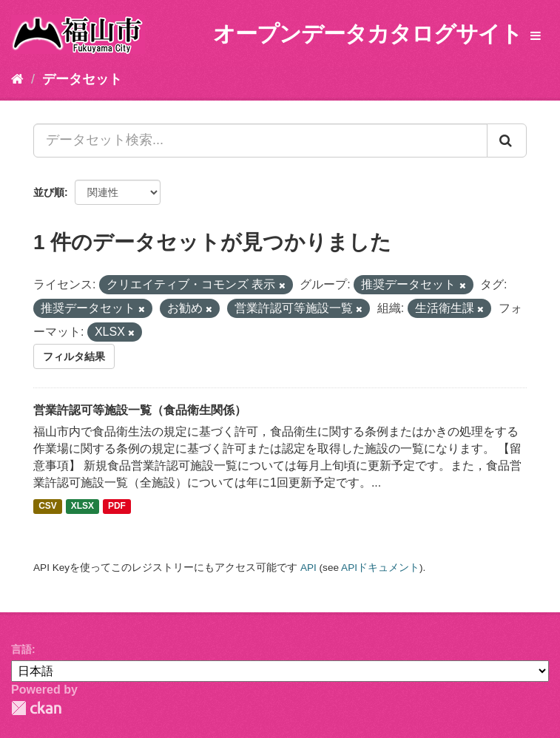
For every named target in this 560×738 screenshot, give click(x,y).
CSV (48, 507)
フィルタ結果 (74, 356)
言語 (21, 649)
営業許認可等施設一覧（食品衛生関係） (140, 410)
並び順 (49, 192)
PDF (117, 507)
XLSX (82, 507)
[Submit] (507, 141)
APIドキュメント (380, 568)
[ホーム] (17, 79)
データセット (82, 79)
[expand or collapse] (536, 37)
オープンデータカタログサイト (368, 34)
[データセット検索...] (260, 141)
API (308, 568)
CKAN (36, 708)
